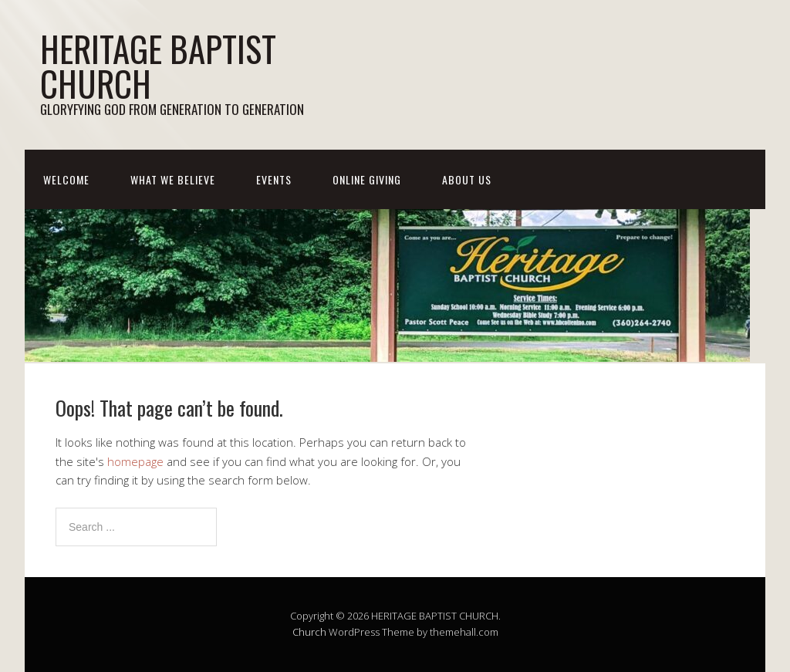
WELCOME (66, 179)
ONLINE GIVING (367, 179)
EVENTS (274, 179)
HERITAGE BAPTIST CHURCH (158, 66)
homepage (135, 461)
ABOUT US (467, 179)
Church (309, 632)
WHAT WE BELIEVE (173, 179)
